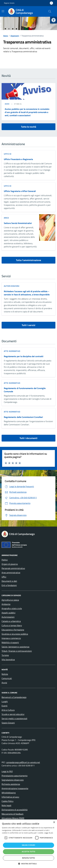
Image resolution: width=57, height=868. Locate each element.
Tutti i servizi (28, 325)
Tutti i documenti (28, 438)
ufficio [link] (8, 154)
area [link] (6, 218)
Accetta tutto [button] (28, 852)
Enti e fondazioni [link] (9, 585)
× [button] (54, 822)
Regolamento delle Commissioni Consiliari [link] (23, 417)
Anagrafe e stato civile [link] (12, 608)
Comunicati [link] (7, 678)
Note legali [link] (6, 805)
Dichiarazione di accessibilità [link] (15, 810)
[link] (54, 20)
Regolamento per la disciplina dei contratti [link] (24, 356)
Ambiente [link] (6, 604)
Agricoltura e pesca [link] (10, 600)
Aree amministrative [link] (11, 573)
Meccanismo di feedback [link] (13, 814)
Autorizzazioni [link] (12, 286)
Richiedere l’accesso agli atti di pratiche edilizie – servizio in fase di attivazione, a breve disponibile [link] (27, 293)
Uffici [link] (4, 577)
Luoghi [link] (5, 701)
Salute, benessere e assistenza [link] (15, 647)
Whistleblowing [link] (9, 793)
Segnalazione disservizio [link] (13, 780)
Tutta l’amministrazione (28, 260)
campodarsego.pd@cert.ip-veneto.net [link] (23, 762)
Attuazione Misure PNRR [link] (13, 818)
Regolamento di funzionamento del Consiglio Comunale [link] (25, 390)
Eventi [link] (5, 706)
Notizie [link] (5, 674)
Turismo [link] (5, 655)
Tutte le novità (29, 127)
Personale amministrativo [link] (13, 568)
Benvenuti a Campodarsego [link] (14, 697)
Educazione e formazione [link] (13, 630)
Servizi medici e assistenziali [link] (14, 718)
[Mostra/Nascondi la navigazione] (3, 11)
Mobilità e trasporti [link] (10, 642)
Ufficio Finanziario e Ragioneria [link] (18, 159)
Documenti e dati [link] (9, 581)
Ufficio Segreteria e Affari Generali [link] (20, 191)
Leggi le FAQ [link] (7, 771)
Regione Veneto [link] (9, 3)
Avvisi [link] (7, 104)
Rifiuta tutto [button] (29, 858)
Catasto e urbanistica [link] (11, 621)
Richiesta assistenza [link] (11, 784)
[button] (28, 864)
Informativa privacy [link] (10, 797)
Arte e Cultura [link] (8, 710)
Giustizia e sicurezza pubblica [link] (15, 634)
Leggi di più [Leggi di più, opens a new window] (49, 833)
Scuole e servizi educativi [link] (13, 714)
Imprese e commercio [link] (11, 638)
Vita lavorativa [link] (8, 659)
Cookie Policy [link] (8, 801)
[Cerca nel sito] (50, 11)
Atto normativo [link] (12, 351)
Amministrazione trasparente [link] (15, 788)
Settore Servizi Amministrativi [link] (18, 223)
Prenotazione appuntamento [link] (15, 776)
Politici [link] (5, 560)
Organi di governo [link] (10, 564)
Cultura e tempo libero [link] (12, 625)
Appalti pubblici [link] (9, 613)
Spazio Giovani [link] (8, 723)
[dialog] (28, 844)
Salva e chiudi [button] (28, 845)
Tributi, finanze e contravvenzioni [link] (17, 651)
